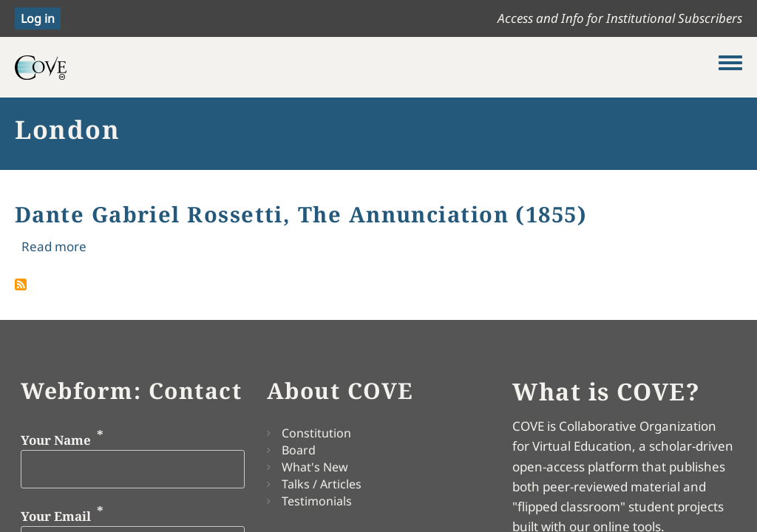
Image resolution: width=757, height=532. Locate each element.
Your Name (56, 440)
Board (299, 450)
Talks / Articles (322, 484)
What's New (315, 467)
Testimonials (317, 501)
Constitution (316, 433)
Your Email (56, 515)
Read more (54, 246)
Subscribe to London (21, 284)
